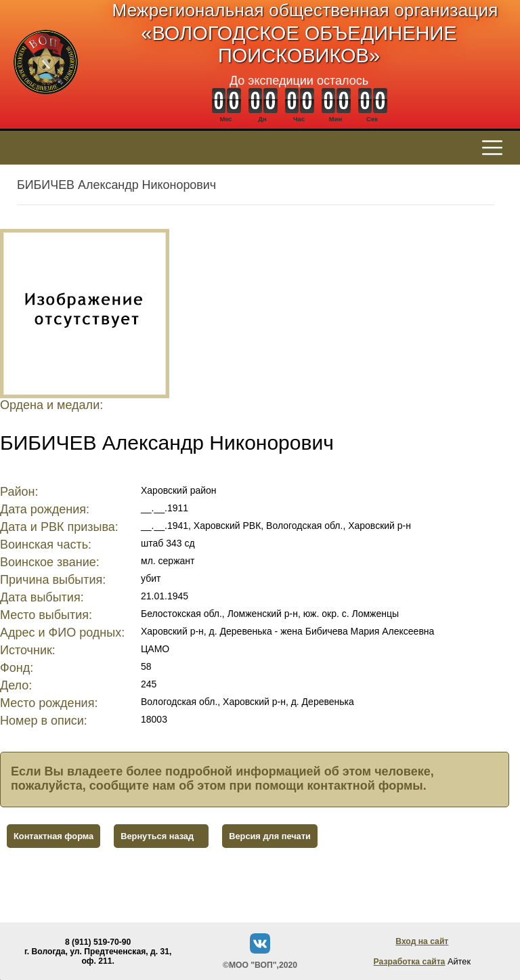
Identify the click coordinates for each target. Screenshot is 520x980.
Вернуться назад (157, 836)
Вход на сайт (422, 941)
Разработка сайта (410, 962)
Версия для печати (270, 836)
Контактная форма (53, 836)
